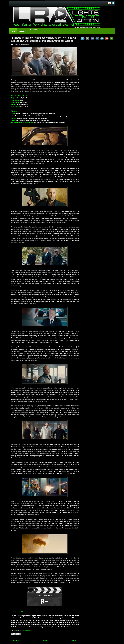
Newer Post (16, 640)
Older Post (74, 640)
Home (13, 31)
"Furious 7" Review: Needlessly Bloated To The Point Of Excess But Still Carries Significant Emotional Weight (43, 39)
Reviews (22, 31)
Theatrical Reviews (25, 631)
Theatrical (34, 30)
